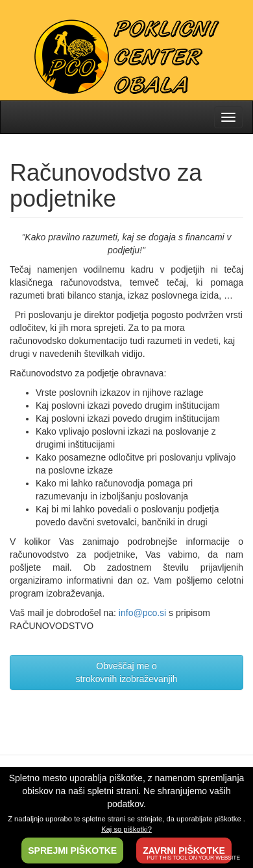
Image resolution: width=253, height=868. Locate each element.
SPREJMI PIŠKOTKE (72, 851)
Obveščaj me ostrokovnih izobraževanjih (126, 672)
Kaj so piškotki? (126, 829)
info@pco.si (142, 613)
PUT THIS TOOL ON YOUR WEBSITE (193, 858)
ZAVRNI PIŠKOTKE (184, 851)
